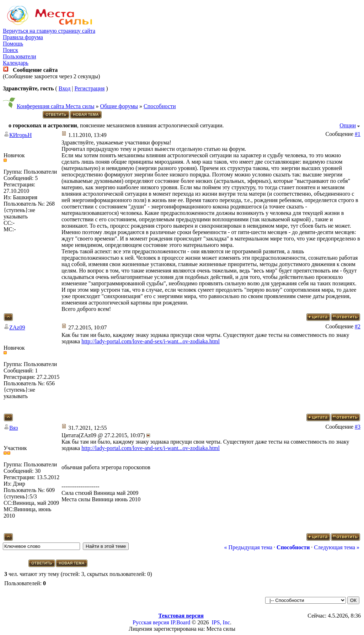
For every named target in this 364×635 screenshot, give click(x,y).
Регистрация (89, 88)
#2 (358, 326)
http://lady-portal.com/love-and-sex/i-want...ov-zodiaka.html (151, 341)
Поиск (10, 50)
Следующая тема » (337, 547)
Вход (65, 88)
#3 (358, 427)
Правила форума (23, 37)
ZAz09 (17, 327)
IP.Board (181, 622)
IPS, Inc (221, 622)
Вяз (14, 428)
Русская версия (151, 622)
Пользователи (20, 56)
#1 (358, 134)
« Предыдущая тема (248, 547)
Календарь (16, 63)
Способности (160, 106)
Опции (348, 125)
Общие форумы (119, 106)
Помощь (13, 44)
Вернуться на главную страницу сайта (49, 31)
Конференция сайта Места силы (56, 106)
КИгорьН (20, 135)
